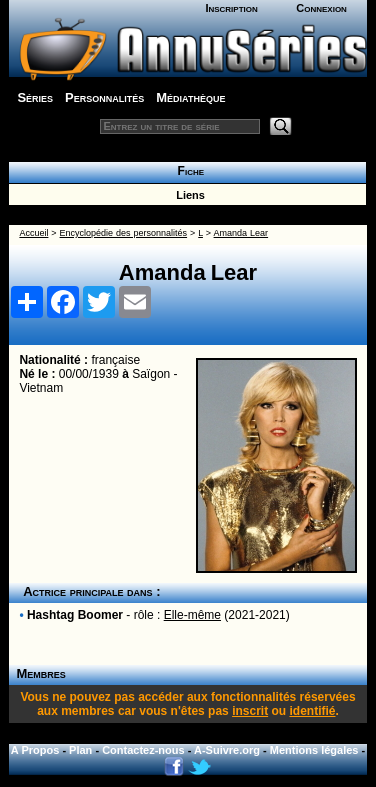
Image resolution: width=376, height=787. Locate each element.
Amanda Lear (241, 233)
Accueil (33, 233)
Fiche (187, 171)
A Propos (35, 750)
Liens (187, 195)
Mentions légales (314, 750)
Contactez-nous (143, 750)
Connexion (321, 8)
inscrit (250, 711)
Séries (35, 97)
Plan (80, 750)
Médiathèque (190, 97)
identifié (312, 711)
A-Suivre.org (227, 750)
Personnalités (104, 97)
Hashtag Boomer (75, 615)
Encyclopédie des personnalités (123, 233)
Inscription (231, 8)
